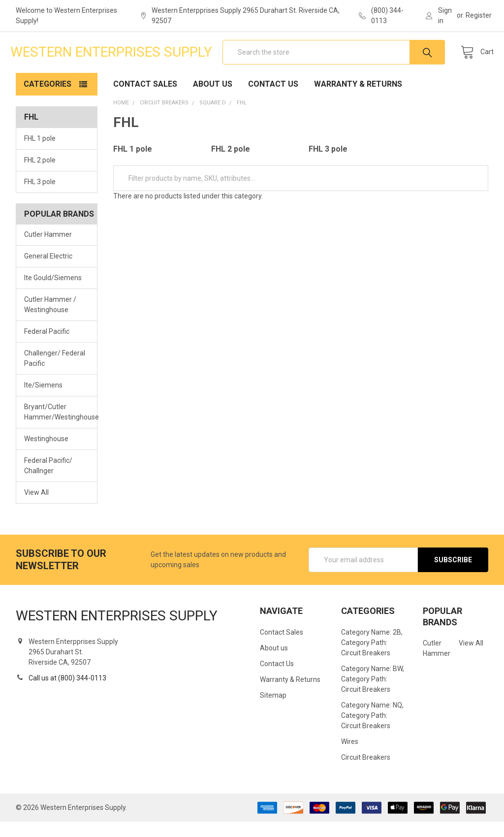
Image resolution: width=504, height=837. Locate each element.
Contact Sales (145, 99)
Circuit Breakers (366, 773)
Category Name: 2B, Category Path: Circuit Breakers (372, 658)
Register (479, 15)
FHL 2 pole (40, 175)
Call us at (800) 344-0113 (67, 693)
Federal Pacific (47, 347)
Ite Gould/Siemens (53, 293)
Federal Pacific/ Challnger (48, 481)
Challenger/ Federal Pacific (55, 374)
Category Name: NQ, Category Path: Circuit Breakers (372, 731)
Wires (350, 757)
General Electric (48, 272)
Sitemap (273, 710)
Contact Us (273, 99)
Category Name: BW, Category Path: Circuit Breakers (373, 694)
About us (213, 99)
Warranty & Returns (358, 99)
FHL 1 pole (40, 154)
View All (36, 508)
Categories (47, 99)
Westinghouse (46, 454)
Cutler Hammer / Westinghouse (50, 320)
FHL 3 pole (40, 197)
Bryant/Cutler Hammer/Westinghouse (57, 428)
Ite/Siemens (43, 401)
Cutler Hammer (48, 250)
